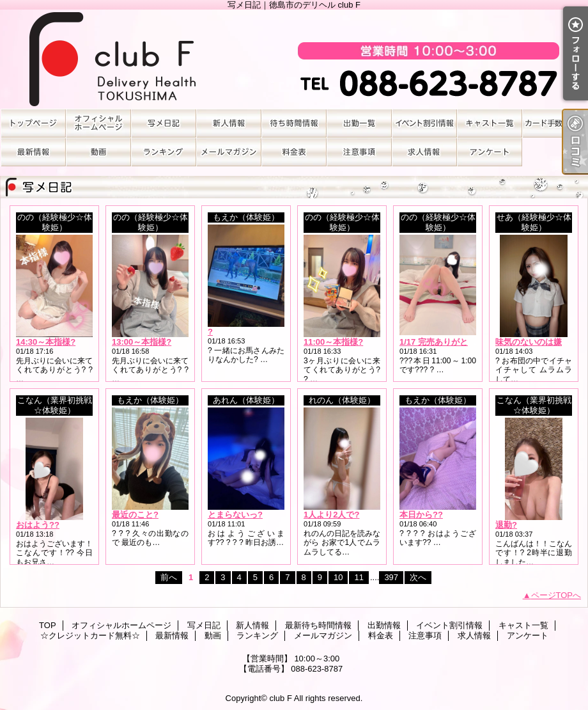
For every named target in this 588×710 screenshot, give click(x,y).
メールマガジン (229, 152)
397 (391, 577)
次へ (418, 577)
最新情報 (33, 152)
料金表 (294, 152)
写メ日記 (164, 123)
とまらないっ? (235, 515)
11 (359, 577)
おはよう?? (38, 525)
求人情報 (424, 152)
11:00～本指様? (333, 342)
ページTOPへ (556, 595)
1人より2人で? (331, 515)
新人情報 (229, 123)
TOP (33, 123)
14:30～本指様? (46, 342)
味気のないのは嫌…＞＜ (541, 342)
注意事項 (359, 152)
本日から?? (421, 515)
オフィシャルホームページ (98, 123)
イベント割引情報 (424, 123)
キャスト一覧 (490, 123)
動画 (98, 152)
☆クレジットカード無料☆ (555, 123)
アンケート (490, 152)
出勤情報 (359, 123)
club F (280, 698)
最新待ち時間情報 (294, 123)
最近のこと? (135, 515)
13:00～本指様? (142, 342)
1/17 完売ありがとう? (440, 342)
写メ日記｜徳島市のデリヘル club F (294, 59)
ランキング (164, 152)
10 (338, 577)
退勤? (506, 525)
